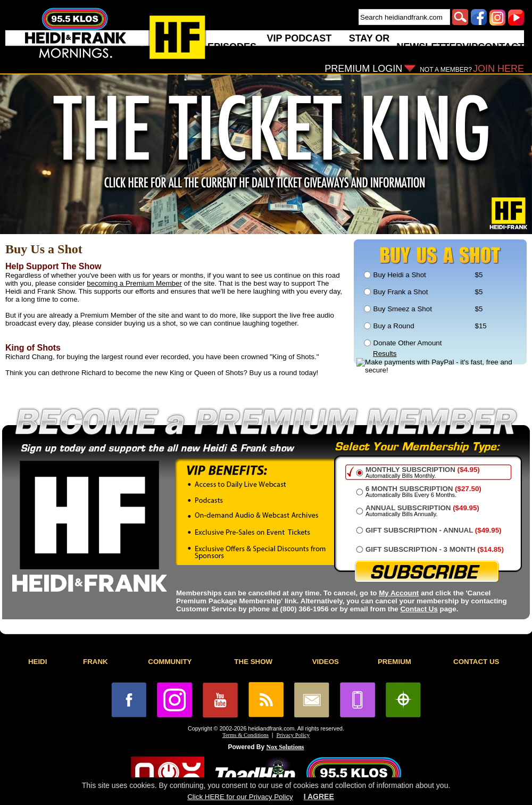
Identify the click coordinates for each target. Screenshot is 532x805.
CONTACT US (476, 662)
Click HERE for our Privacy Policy (240, 797)
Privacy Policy (293, 735)
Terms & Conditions (246, 735)
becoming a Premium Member (134, 283)
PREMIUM (394, 662)
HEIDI (38, 662)
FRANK (95, 662)
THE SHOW (253, 662)
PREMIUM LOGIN (363, 69)
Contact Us (419, 609)
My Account (399, 593)
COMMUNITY (170, 662)
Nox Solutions (285, 747)
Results (385, 354)
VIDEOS (326, 662)
